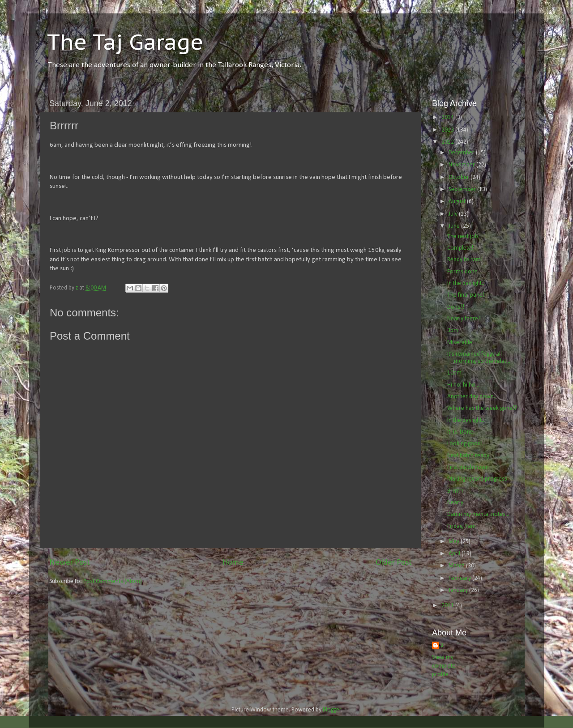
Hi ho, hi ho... (463, 385)
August (458, 202)
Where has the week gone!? (482, 408)
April (455, 554)
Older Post (394, 563)
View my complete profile (444, 666)
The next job (463, 236)
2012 (448, 142)
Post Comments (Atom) (113, 581)
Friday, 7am (462, 526)
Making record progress (477, 479)
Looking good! (465, 444)
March (457, 566)
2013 (448, 130)
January (459, 590)
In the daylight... (466, 283)
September (463, 189)
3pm (453, 330)
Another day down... (473, 397)
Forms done (462, 272)
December (462, 153)
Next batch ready (468, 456)
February (460, 578)
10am (454, 373)
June (455, 226)
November (462, 165)
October (460, 177)
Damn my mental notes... (478, 514)
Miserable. (460, 343)
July (454, 214)
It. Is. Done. (461, 432)
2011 (448, 606)
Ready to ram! (465, 260)
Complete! (460, 248)
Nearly (455, 503)
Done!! (456, 307)
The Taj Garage (125, 42)
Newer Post (70, 563)
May (455, 542)
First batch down (468, 467)
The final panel (466, 295)
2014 (448, 117)
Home (233, 563)
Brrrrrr (455, 491)
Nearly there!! (464, 319)
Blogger (332, 710)
